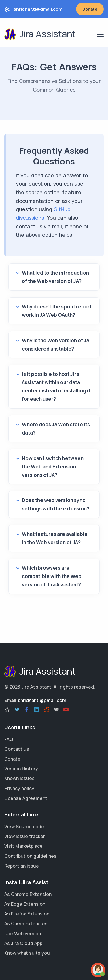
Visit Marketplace (23, 846)
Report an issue (22, 866)
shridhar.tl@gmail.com (38, 9)
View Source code (24, 827)
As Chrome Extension (28, 894)
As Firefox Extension (27, 914)
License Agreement (26, 798)
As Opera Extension (26, 923)
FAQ (9, 739)
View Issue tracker (25, 836)
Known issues (19, 778)
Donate (90, 9)
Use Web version (23, 934)
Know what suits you (27, 953)
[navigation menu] (100, 34)
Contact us (17, 749)
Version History (21, 769)
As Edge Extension (25, 904)
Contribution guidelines (30, 856)
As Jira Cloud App (23, 943)
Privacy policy (19, 788)
